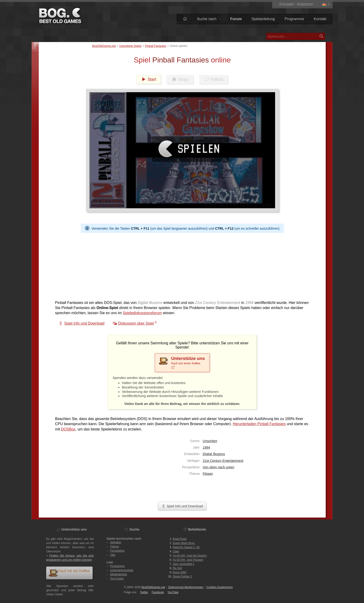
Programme (294, 19)
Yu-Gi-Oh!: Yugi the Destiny (190, 556)
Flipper (208, 474)
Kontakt (320, 19)
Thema (114, 547)
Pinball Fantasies (155, 46)
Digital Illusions (214, 454)
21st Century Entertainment (223, 461)
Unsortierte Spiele (130, 46)
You (173, 592)
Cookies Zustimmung (219, 587)
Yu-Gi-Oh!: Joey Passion (188, 560)
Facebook (158, 592)
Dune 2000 (180, 572)
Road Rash (180, 539)
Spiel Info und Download (182, 506)
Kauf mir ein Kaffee (69, 573)
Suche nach (209, 19)
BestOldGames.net (104, 46)
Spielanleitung (263, 19)
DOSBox (68, 429)
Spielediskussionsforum (142, 313)
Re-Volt (177, 568)
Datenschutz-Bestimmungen (186, 587)
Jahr (113, 555)
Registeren (305, 4)
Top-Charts (117, 579)
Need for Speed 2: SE (186, 547)
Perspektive (117, 551)
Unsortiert (210, 441)
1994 (206, 447)
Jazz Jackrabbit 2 (184, 564)
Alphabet (115, 542)
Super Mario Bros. (184, 543)
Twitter (144, 592)
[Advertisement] (180, 265)
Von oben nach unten (218, 467)
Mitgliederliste (119, 574)
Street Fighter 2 (182, 577)
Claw (176, 551)
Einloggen (287, 4)
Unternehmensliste (122, 570)
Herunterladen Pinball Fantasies (259, 424)
